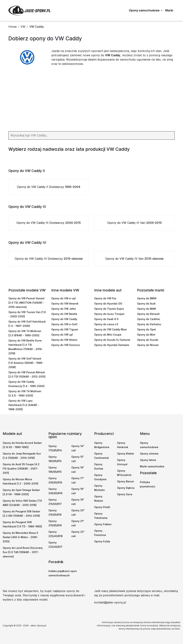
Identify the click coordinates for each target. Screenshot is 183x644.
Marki (169, 10)
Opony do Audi (146, 304)
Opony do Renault (148, 314)
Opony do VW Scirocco (66, 345)
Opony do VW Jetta (64, 309)
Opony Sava (125, 494)
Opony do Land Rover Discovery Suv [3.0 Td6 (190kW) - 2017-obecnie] (23, 552)
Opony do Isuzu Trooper (109, 314)
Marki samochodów (152, 466)
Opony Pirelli (102, 507)
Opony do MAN (146, 309)
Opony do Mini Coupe (108, 335)
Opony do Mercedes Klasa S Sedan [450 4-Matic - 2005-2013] (20, 537)
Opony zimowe (149, 454)
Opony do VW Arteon (64, 340)
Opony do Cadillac (149, 319)
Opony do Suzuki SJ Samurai (112, 340)
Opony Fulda (102, 541)
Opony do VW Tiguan (65, 329)
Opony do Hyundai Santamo (112, 345)
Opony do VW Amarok (65, 304)
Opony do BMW (147, 298)
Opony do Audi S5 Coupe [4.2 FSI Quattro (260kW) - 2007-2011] (21, 469)
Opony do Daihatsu (149, 324)
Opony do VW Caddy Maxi (110, 329)
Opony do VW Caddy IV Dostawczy (49, 259)
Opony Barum (125, 481)
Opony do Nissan (148, 345)
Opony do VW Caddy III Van (134, 223)
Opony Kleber (126, 454)
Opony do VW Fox (105, 298)
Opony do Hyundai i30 (108, 304)
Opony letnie (148, 460)
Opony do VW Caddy (64, 319)
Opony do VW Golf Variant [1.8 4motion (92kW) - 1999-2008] (26, 363)
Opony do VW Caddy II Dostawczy (49, 187)
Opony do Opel (146, 329)
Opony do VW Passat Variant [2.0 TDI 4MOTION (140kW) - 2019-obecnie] (26, 303)
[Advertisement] (91, 99)
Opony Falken (103, 524)
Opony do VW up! (62, 335)
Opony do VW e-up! (64, 298)
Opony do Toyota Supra (109, 309)
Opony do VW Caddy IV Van (134, 259)
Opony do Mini (146, 335)
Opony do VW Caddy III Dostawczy (49, 223)
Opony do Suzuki (148, 340)
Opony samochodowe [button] (145, 10)
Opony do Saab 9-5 (106, 319)
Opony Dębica (126, 488)
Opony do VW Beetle (64, 314)
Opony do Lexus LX (106, 324)
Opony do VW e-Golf (64, 324)
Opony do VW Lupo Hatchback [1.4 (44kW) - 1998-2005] (24, 405)
